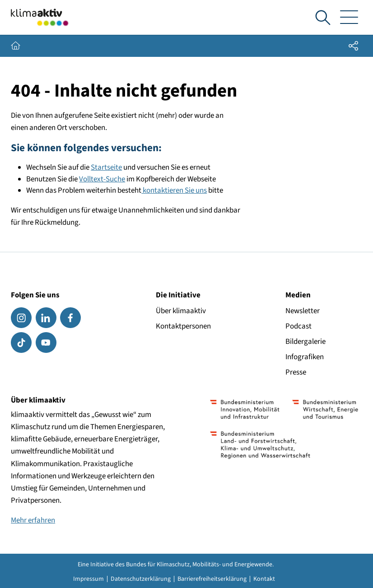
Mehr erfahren (33, 520)
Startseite (106, 167)
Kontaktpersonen (183, 326)
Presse (296, 372)
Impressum (89, 579)
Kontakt (264, 579)
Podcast (298, 326)
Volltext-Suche (102, 179)
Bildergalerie (305, 342)
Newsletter (303, 311)
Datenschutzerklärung (141, 579)
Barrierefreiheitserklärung (212, 579)
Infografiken (305, 357)
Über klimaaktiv (181, 311)
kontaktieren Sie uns (174, 190)
